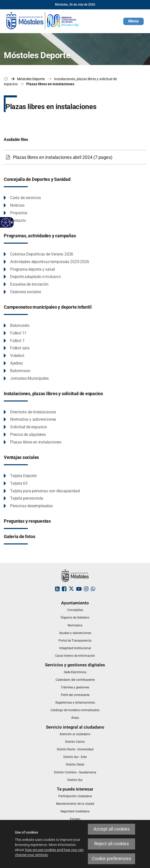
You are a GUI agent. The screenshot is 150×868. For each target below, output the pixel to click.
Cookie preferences (111, 859)
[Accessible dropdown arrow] (11, 222)
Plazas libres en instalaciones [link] (50, 84)
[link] (43, 20)
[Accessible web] (6, 223)
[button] (133, 21)
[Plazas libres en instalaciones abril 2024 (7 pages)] (75, 157)
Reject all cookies (111, 844)
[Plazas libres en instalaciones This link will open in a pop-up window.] (33, 442)
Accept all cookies (111, 829)
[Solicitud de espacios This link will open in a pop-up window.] (25, 427)
